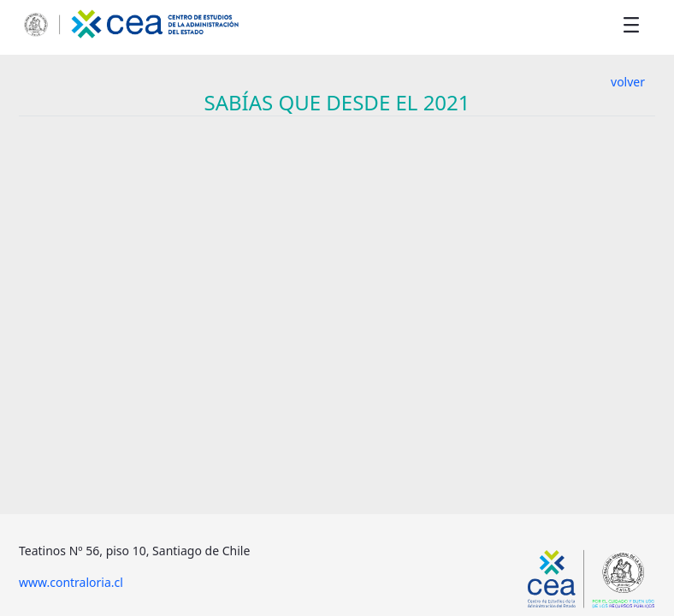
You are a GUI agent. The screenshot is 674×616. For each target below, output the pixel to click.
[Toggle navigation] (631, 24)
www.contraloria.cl (71, 582)
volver (628, 82)
